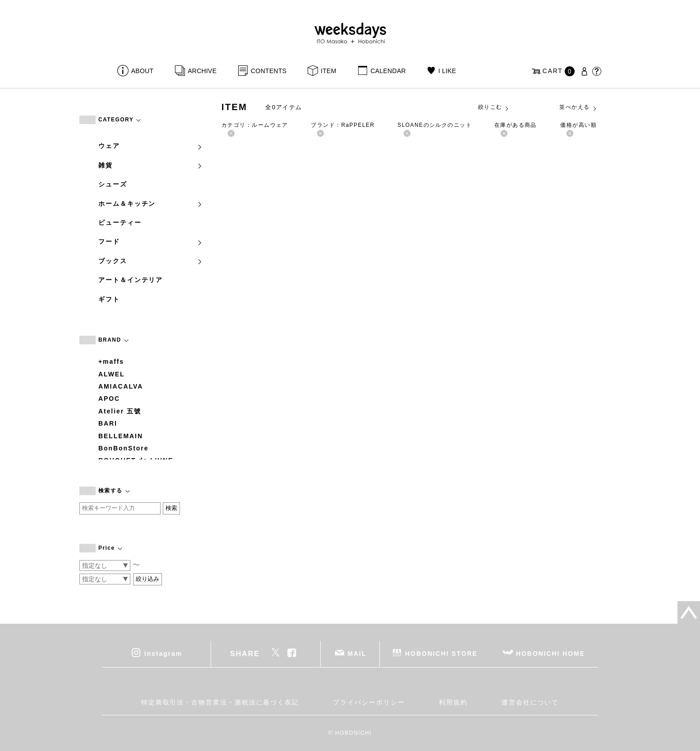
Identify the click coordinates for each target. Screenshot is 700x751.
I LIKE (447, 71)
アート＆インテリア (131, 280)
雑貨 (151, 165)
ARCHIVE (202, 71)
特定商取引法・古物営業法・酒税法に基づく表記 (220, 702)
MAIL (357, 654)
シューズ (113, 184)
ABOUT (143, 71)
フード (151, 241)
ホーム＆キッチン (151, 204)
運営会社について (530, 702)
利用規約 (453, 702)
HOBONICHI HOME (550, 654)
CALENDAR (388, 71)
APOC (109, 399)
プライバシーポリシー (369, 702)
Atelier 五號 (120, 411)
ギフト (109, 299)
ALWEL (112, 374)
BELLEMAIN (121, 436)
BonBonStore (123, 448)
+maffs (111, 362)
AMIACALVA (121, 386)
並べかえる (578, 107)
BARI (108, 423)
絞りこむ (494, 107)
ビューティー (120, 223)
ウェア (151, 146)
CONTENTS (269, 71)
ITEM (329, 71)
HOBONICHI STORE (441, 654)
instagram (163, 654)
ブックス (151, 261)
